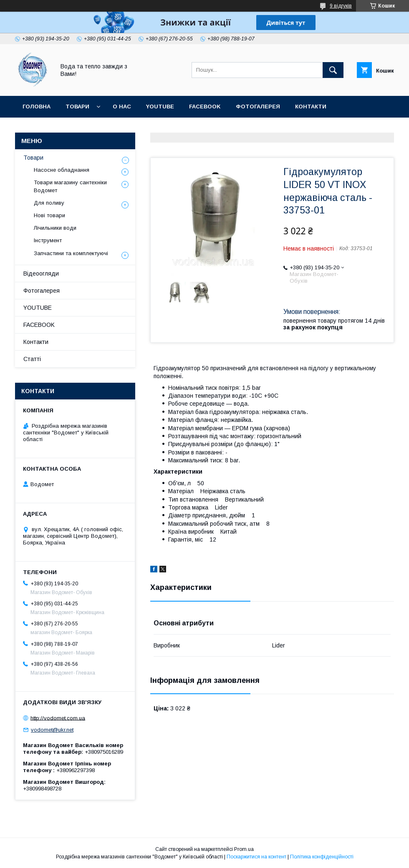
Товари (77, 107)
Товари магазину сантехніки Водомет (70, 186)
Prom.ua (244, 849)
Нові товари (49, 215)
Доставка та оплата (56, 128)
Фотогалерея (258, 107)
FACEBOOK (205, 107)
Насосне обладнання (62, 170)
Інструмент (48, 240)
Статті (115, 128)
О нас (122, 107)
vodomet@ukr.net (52, 730)
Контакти (311, 107)
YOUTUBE (160, 107)
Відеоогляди (41, 273)
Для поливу (49, 203)
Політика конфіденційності (322, 857)
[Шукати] (333, 70)
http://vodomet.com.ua (58, 718)
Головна (37, 107)
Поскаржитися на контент (256, 857)
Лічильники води (55, 228)
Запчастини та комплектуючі (71, 253)
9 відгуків (341, 6)
